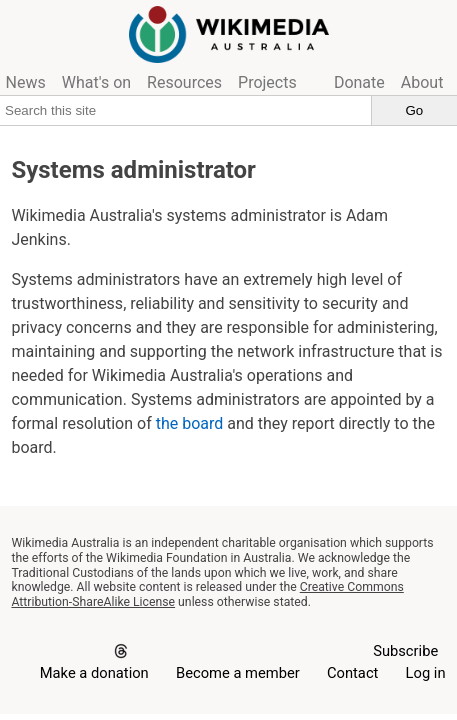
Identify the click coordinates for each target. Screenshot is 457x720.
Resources (184, 82)
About (422, 82)
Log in (426, 673)
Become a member (238, 673)
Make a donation (94, 673)
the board (190, 423)
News (26, 82)
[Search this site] (186, 110)
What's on (96, 82)
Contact (352, 673)
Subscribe (405, 651)
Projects (267, 82)
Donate (359, 82)
